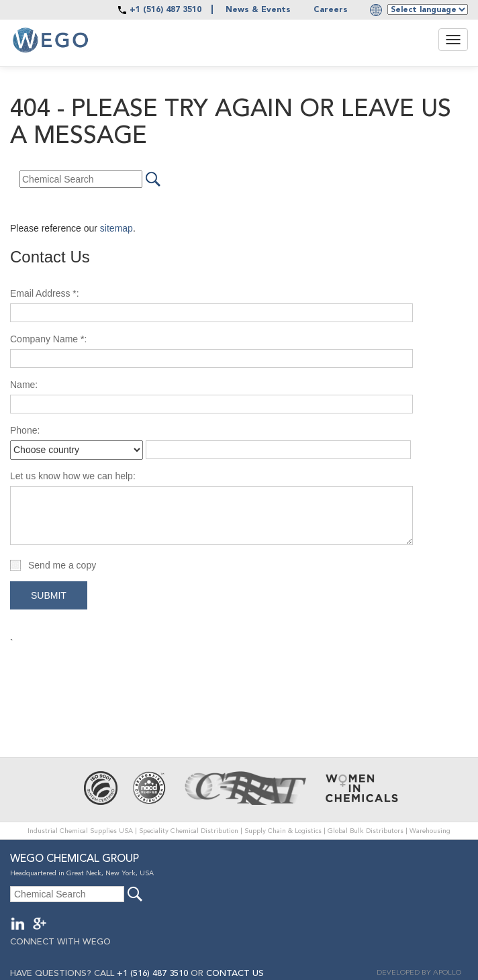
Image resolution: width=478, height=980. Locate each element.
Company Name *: (48, 339)
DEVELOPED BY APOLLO (419, 973)
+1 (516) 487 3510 (165, 10)
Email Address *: (45, 293)
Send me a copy (62, 565)
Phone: (25, 430)
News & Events (258, 10)
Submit (49, 595)
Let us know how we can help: (73, 476)
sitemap (116, 228)
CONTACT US (235, 974)
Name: (24, 385)
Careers (331, 10)
